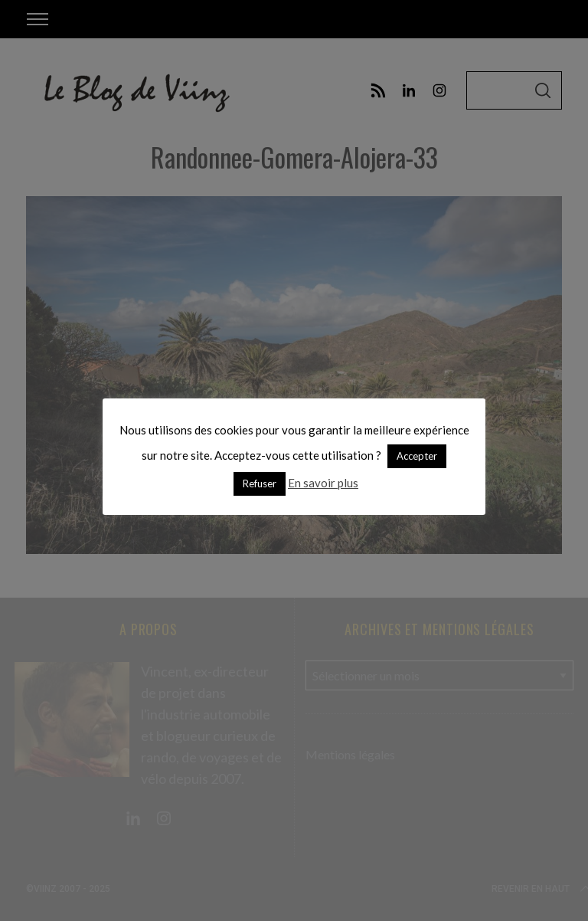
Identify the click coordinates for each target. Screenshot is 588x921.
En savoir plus (323, 483)
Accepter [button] (417, 456)
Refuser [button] (260, 483)
